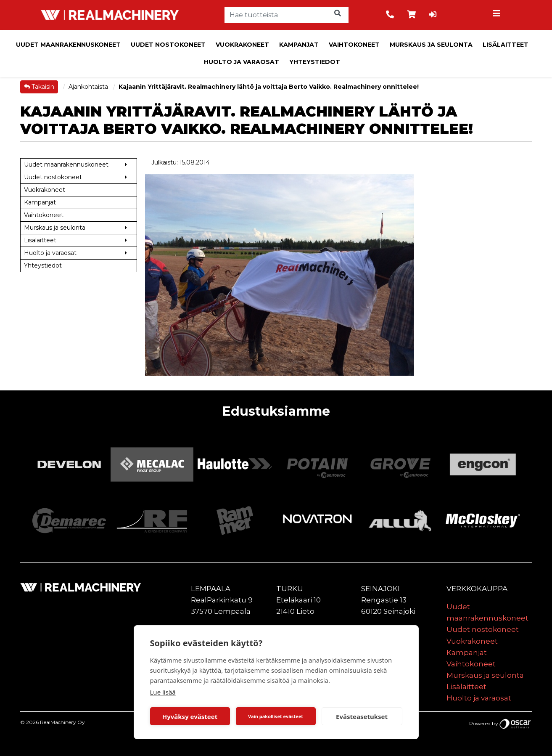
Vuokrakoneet (242, 45)
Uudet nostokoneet (168, 45)
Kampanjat (299, 45)
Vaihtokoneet (354, 45)
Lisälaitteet (506, 45)
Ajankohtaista (89, 87)
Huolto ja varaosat (242, 62)
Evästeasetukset (362, 716)
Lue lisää (163, 692)
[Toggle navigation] (498, 15)
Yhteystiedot (315, 62)
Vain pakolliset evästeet (276, 716)
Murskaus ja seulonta (431, 45)
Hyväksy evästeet (190, 716)
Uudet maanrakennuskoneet (68, 45)
